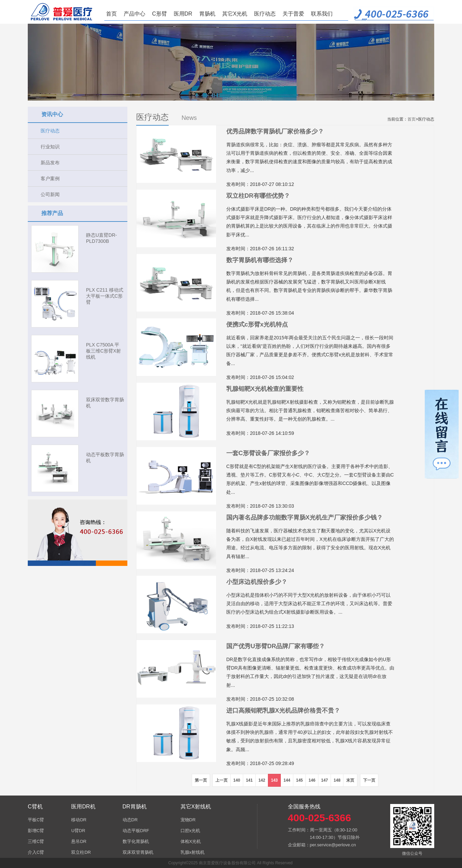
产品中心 (134, 14)
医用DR (183, 14)
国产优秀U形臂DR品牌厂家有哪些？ (276, 646)
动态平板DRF (136, 831)
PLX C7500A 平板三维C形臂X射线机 (103, 351)
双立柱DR (81, 852)
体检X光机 (191, 841)
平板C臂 (36, 820)
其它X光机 (235, 14)
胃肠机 (207, 14)
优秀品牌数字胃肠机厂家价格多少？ (275, 131)
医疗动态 (265, 14)
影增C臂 (36, 831)
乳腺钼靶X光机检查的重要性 (265, 389)
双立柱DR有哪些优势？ (258, 196)
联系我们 (322, 14)
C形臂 (160, 14)
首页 (111, 14)
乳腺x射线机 (193, 852)
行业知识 (50, 147)
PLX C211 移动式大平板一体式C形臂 (105, 296)
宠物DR (188, 820)
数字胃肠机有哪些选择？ (260, 260)
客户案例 (50, 178)
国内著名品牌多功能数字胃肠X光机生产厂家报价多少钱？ (304, 517)
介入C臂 (36, 852)
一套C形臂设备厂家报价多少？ (268, 453)
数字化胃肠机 (136, 841)
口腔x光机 (191, 831)
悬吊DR (79, 841)
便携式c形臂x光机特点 (257, 324)
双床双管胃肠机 (138, 852)
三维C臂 (36, 841)
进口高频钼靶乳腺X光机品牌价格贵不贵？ (283, 711)
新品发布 (50, 163)
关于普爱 (293, 14)
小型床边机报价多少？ (257, 582)
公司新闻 (50, 194)
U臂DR (78, 831)
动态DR (130, 820)
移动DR (79, 820)
